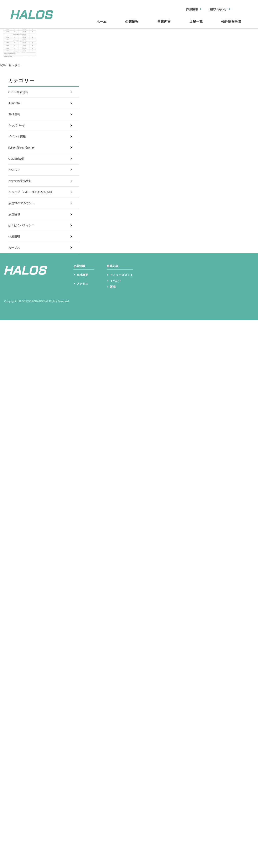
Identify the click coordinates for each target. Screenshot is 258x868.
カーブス (15, 287)
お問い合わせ (216, 9)
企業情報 (133, 26)
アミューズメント (123, 322)
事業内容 (164, 26)
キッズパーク (18, 135)
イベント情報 (18, 149)
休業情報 (15, 274)
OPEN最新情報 (20, 93)
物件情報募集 (231, 26)
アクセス (83, 334)
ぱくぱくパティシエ (23, 260)
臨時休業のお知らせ (23, 163)
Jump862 (15, 107)
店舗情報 (15, 246)
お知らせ (15, 190)
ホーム (104, 26)
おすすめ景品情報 (22, 204)
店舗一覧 (196, 26)
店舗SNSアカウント (23, 232)
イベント (117, 329)
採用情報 (187, 9)
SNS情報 (15, 121)
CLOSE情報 (17, 176)
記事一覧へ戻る (12, 65)
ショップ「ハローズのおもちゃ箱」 (35, 218)
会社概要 (83, 322)
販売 (113, 335)
